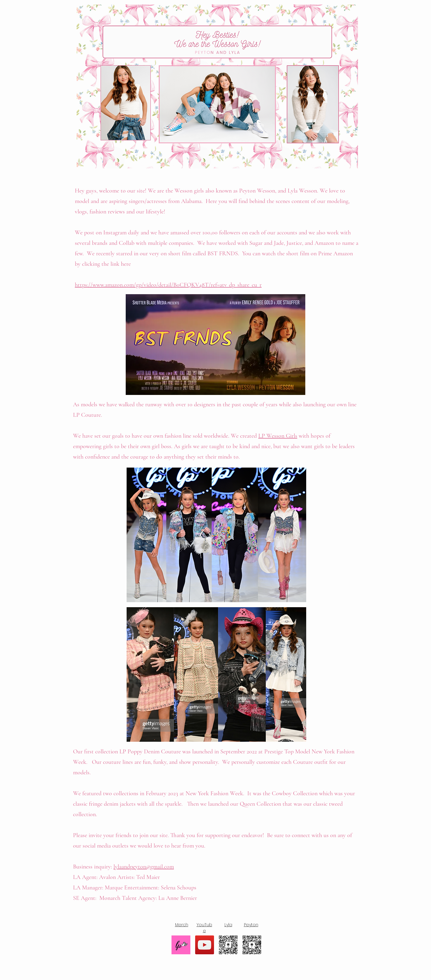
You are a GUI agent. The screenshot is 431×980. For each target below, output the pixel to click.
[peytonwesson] (252, 945)
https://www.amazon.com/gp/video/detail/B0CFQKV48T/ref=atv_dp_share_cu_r (168, 285)
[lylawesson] (228, 945)
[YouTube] (205, 945)
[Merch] (181, 945)
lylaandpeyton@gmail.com (144, 867)
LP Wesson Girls (278, 436)
